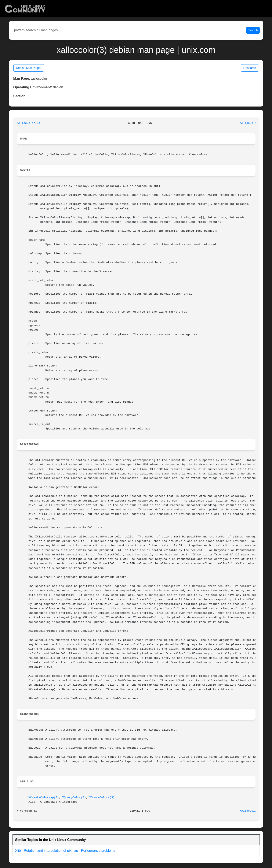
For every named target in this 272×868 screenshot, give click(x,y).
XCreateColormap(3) (44, 798)
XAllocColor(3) (29, 123)
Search (253, 30)
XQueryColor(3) (74, 798)
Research (250, 68)
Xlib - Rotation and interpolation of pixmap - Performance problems (65, 851)
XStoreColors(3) (102, 798)
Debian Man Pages (29, 68)
